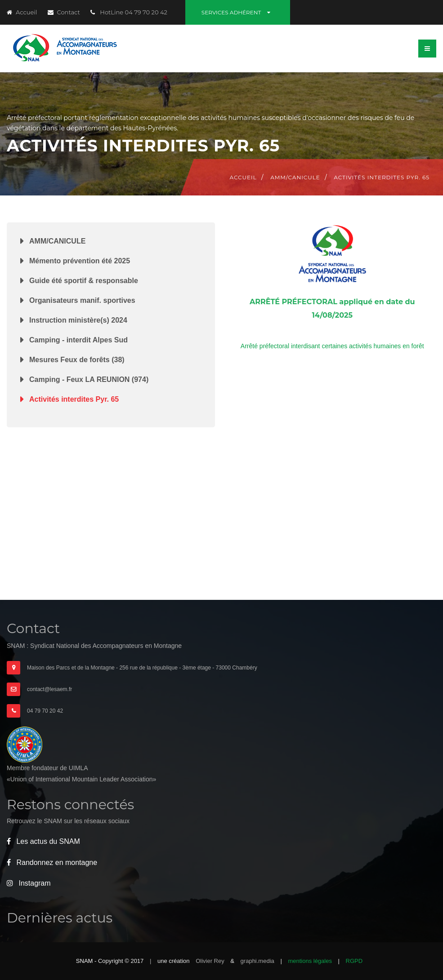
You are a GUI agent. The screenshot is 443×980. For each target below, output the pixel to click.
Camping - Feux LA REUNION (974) (89, 379)
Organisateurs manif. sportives (82, 300)
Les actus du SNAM (43, 841)
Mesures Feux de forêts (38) (77, 360)
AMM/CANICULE (57, 241)
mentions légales (310, 961)
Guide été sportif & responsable (84, 281)
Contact (64, 12)
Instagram (29, 883)
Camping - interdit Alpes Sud (78, 340)
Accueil (22, 12)
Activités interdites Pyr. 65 (74, 399)
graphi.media (258, 961)
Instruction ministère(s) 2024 (78, 320)
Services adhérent (238, 12)
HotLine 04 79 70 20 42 (129, 12)
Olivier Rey (211, 961)
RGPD (354, 961)
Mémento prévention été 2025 (80, 261)
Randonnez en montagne (52, 862)
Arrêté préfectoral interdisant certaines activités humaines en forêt (332, 346)
